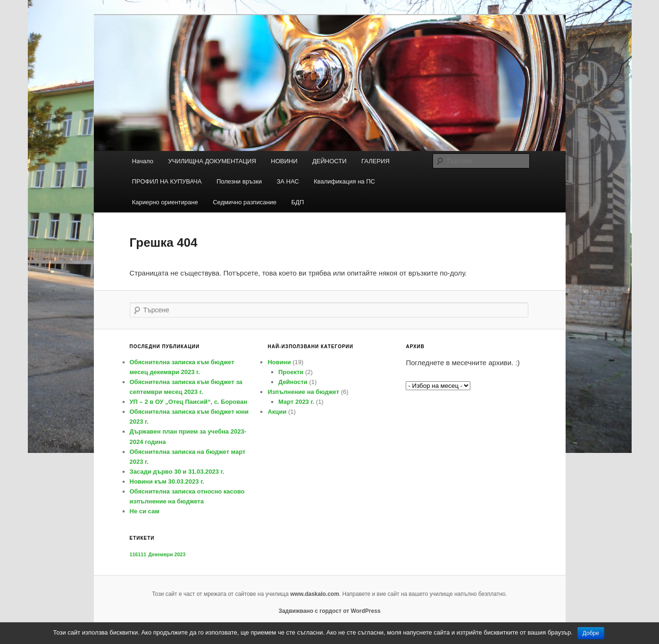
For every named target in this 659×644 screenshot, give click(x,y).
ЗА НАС (288, 181)
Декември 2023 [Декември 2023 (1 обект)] (167, 554)
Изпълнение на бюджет (303, 392)
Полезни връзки (239, 181)
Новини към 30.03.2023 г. (167, 481)
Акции (277, 412)
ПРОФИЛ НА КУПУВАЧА (167, 181)
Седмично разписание (245, 202)
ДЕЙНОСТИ (329, 161)
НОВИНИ (284, 161)
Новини (279, 362)
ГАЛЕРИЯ (375, 161)
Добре (591, 633)
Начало (143, 161)
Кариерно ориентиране (165, 202)
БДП (298, 202)
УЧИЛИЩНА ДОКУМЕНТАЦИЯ (212, 161)
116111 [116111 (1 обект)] (138, 554)
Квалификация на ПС (344, 181)
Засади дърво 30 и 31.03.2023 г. (177, 472)
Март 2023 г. (296, 402)
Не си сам (145, 511)
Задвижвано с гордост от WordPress (329, 611)
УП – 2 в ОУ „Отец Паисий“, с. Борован (189, 402)
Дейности (293, 382)
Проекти (291, 372)
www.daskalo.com (315, 594)
